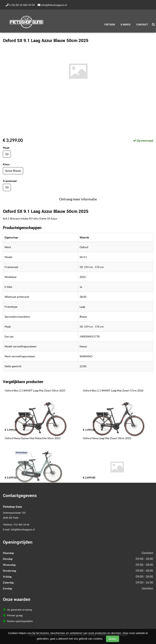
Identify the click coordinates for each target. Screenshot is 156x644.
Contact (142, 25)
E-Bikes (126, 25)
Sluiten (113, 639)
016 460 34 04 (21, 525)
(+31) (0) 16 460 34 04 (20, 5)
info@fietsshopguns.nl (52, 5)
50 (7, 154)
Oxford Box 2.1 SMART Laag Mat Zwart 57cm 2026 (113, 390)
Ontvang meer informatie (78, 199)
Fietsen (110, 25)
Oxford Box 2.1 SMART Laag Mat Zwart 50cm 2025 (35, 390)
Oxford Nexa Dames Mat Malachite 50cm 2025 (33, 438)
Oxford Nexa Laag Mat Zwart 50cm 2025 (107, 438)
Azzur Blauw (13, 171)
